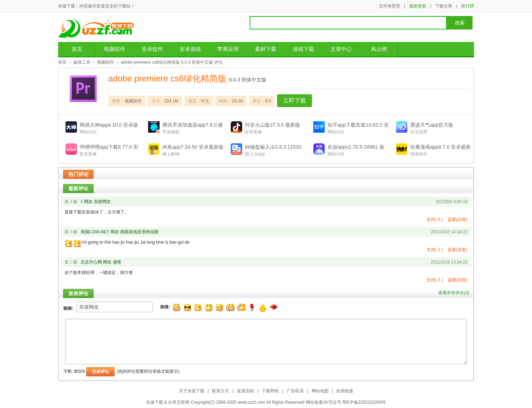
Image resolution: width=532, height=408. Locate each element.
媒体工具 (82, 62)
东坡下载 (98, 28)
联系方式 (220, 391)
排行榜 (468, 6)
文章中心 (341, 49)
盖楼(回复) (458, 219)
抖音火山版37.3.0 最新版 (273, 125)
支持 (435, 219)
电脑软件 (115, 49)
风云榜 (379, 49)
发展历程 (245, 391)
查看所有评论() (454, 293)
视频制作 (105, 62)
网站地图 (320, 391)
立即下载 (294, 100)
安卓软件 (152, 49)
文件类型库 (390, 6)
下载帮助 (270, 391)
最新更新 (418, 6)
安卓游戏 (190, 49)
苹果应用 (228, 49)
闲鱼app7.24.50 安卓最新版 (193, 147)
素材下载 (266, 49)
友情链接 (345, 391)
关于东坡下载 (192, 391)
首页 (77, 49)
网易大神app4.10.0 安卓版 (109, 125)
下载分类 (444, 6)
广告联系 (295, 391)
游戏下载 (303, 49)
